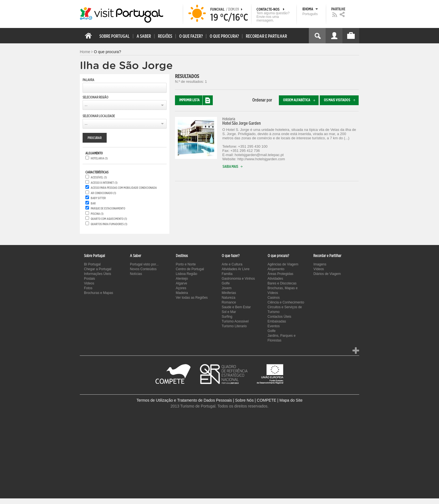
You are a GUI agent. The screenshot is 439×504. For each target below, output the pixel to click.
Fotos (88, 288)
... (86, 105)
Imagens (320, 264)
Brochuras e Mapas (99, 293)
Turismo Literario (234, 326)
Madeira (182, 293)
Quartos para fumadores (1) (109, 224)
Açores (181, 288)
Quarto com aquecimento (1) (109, 219)
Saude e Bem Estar (236, 307)
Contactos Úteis (280, 317)
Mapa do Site (291, 400)
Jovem (227, 288)
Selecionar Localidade (99, 116)
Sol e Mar (229, 312)
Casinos (274, 298)
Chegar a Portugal (98, 269)
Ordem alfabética (301, 100)
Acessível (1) (99, 177)
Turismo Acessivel (235, 321)
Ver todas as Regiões (192, 298)
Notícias (136, 274)
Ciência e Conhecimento (286, 302)
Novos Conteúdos (143, 269)
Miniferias (229, 293)
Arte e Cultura (232, 264)
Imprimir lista (196, 100)
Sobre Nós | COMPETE (256, 400)
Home (85, 52)
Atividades (275, 279)
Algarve (182, 283)
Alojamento (276, 269)
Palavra (88, 80)
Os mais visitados (341, 100)
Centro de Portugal (190, 269)
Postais (89, 279)
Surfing (227, 317)
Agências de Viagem (283, 264)
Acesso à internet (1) (104, 183)
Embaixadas (277, 321)
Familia (227, 274)
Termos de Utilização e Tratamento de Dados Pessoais (184, 400)
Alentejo (182, 279)
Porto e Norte (186, 264)
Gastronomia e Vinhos (238, 279)
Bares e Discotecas (282, 283)
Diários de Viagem (327, 274)
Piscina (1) (97, 214)
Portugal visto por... (144, 264)
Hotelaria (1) (99, 158)
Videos (89, 283)
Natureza (229, 298)
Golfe (226, 283)
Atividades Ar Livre (236, 269)
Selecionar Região (95, 97)
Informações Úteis (98, 274)
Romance (229, 302)
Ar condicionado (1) (103, 193)
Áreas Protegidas (281, 274)
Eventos (274, 326)
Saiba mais (234, 167)
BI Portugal (92, 264)
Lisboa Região (187, 274)
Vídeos (318, 269)
